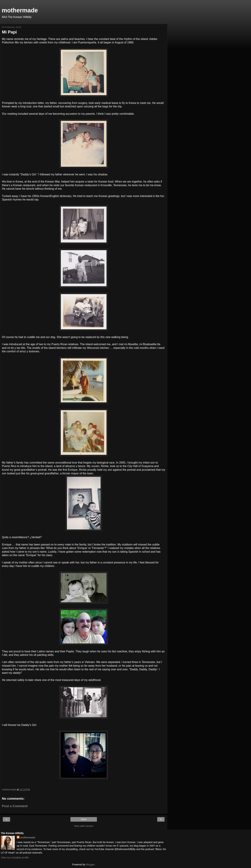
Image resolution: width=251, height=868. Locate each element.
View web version (84, 826)
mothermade (20, 10)
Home (84, 819)
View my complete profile (15, 858)
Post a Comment (15, 806)
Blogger (90, 865)
